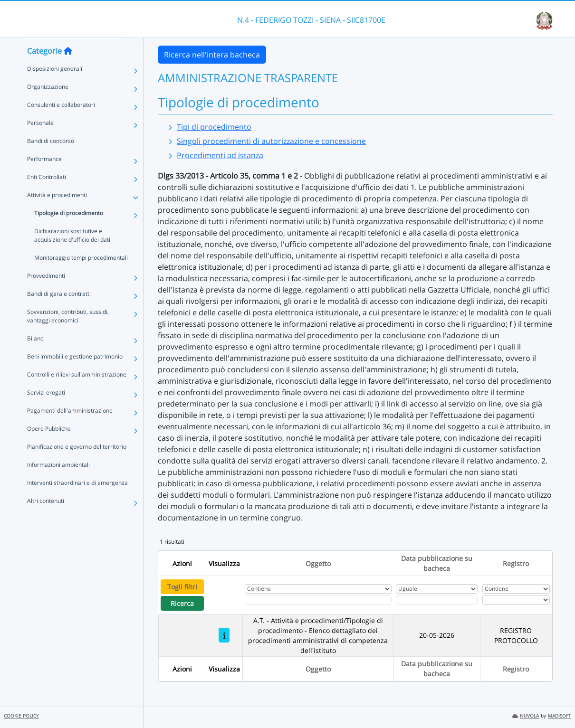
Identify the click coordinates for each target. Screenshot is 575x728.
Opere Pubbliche (49, 445)
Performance (44, 175)
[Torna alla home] (68, 67)
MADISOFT (560, 716)
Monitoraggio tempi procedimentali (81, 274)
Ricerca (182, 603)
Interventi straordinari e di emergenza (77, 499)
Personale (40, 139)
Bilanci (36, 355)
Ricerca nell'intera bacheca (212, 55)
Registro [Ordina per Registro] (516, 563)
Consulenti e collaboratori (61, 121)
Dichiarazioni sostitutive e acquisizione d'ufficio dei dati (72, 251)
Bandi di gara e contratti (59, 310)
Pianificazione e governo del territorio (77, 463)
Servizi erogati (46, 409)
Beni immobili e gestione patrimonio (75, 373)
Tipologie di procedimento (69, 229)
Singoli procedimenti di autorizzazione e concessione (271, 141)
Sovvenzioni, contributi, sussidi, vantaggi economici (68, 332)
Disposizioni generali (55, 85)
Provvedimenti (46, 292)
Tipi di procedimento (214, 127)
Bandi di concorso (51, 157)
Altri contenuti (46, 517)
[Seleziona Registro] (516, 600)
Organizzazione (48, 103)
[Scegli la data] (437, 600)
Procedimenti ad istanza (220, 155)
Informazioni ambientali (58, 481)
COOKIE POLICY (21, 716)
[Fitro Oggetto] (318, 600)
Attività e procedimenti (57, 211)
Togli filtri (182, 587)
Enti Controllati (47, 193)
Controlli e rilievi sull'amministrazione (77, 391)
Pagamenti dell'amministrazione (70, 427)
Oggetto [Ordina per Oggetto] (318, 563)
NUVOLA (526, 716)
